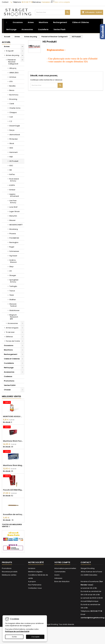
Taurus (12, 291)
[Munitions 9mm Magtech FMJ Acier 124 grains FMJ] (13, 452)
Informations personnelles (65, 568)
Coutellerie (9, 363)
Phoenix (13, 234)
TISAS (12, 295)
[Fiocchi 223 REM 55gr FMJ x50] (13, 476)
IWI (11, 170)
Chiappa (13, 112)
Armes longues (12, 328)
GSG (11, 148)
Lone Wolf (13, 207)
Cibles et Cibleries (12, 359)
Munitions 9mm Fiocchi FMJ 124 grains (13, 441)
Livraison (32, 568)
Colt (11, 117)
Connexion (46, 2)
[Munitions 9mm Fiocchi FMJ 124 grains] (13, 427)
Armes (7, 46)
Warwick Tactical (13, 305)
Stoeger (13, 275)
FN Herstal (13, 139)
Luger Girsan (15, 211)
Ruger (12, 247)
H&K (11, 157)
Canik (12, 104)
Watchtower (14, 310)
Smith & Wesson (13, 261)
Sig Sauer (13, 256)
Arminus (13, 77)
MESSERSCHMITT (16, 225)
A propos (32, 581)
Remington (14, 242)
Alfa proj (13, 68)
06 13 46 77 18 (27, 2)
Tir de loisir (10, 332)
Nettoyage (9, 368)
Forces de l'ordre (13, 341)
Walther (13, 300)
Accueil (6, 42)
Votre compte (62, 562)
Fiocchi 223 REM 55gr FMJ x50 (13, 490)
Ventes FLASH (10, 385)
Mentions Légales (35, 572)
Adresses (58, 578)
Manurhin (13, 216)
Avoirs (57, 575)
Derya (12, 130)
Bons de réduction (62, 581)
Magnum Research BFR (14, 317)
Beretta (12, 86)
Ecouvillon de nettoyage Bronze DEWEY (13, 514)
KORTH (12, 185)
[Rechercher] (52, 12)
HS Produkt (14, 161)
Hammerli (13, 152)
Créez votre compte (61, 2)
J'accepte (35, 637)
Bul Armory (14, 95)
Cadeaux (8, 376)
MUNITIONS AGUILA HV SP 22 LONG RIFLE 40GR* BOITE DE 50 (13, 416)
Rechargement (11, 354)
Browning (13, 99)
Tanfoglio (13, 286)
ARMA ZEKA (14, 73)
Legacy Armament (14, 195)
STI (11, 271)
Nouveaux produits (10, 572)
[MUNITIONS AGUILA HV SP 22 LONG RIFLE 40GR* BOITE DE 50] (13, 403)
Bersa (12, 90)
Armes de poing (12, 55)
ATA (11, 81)
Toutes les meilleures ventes (12, 526)
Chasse (7, 390)
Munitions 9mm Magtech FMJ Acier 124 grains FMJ (13, 465)
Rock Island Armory (14, 180)
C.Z (11, 121)
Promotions (9, 381)
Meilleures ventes (9, 575)
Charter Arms (15, 108)
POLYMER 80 (14, 238)
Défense (9, 337)
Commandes (60, 572)
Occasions (9, 345)
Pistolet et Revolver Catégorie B (13, 62)
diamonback (15, 135)
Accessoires (13, 323)
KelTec (12, 174)
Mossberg (14, 229)
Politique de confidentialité (17, 631)
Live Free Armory (13, 202)
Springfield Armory (14, 281)
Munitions (8, 350)
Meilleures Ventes (11, 396)
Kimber (12, 190)
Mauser (12, 220)
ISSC (11, 166)
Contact (5, 2)
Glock (12, 143)
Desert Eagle (15, 126)
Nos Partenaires (35, 585)
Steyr (11, 267)
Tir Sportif (10, 51)
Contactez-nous (35, 588)
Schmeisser (14, 251)
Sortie (14, 637)
